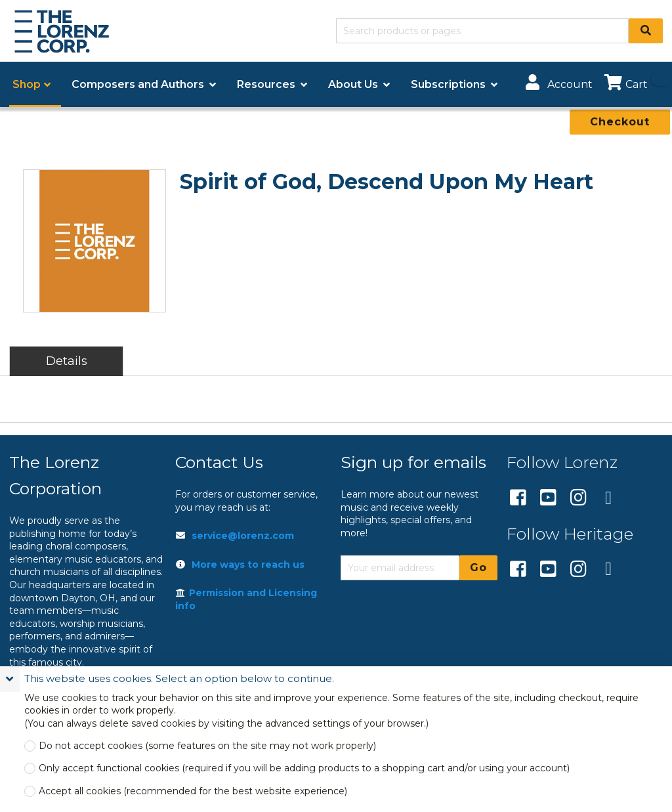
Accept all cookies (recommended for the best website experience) (193, 791)
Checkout (620, 122)
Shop (27, 84)
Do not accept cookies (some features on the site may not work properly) (207, 746)
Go (478, 567)
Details (67, 361)
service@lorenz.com (243, 536)
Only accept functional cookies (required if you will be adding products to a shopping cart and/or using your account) (304, 768)
